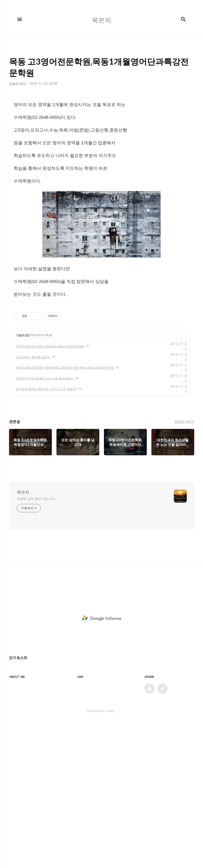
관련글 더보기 (184, 567)
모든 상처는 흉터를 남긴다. (33, 503)
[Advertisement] (102, 130)
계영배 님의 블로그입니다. (36, 645)
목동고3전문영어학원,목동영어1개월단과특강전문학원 (50, 492)
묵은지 (23, 638)
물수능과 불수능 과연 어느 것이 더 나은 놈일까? (47, 535)
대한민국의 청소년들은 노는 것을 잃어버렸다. (45, 524)
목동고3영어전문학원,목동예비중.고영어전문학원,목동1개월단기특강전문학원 (65, 513)
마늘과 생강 (23, 481)
